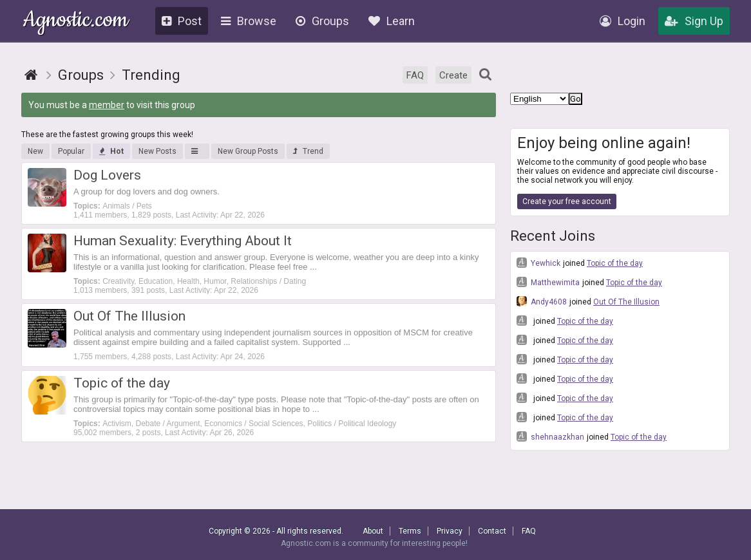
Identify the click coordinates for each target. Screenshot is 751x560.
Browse (249, 21)
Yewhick (538, 263)
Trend (308, 151)
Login (623, 21)
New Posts (157, 151)
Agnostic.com (76, 22)
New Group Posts (248, 151)
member (107, 105)
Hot (111, 151)
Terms (410, 531)
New (35, 151)
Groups (322, 21)
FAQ (415, 75)
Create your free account (567, 201)
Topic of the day (615, 263)
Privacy (450, 531)
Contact (492, 531)
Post (182, 21)
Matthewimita (548, 282)
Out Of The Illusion (626, 302)
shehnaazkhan (550, 436)
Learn (392, 21)
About (373, 531)
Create (453, 75)
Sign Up (694, 21)
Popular (71, 151)
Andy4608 (542, 301)
